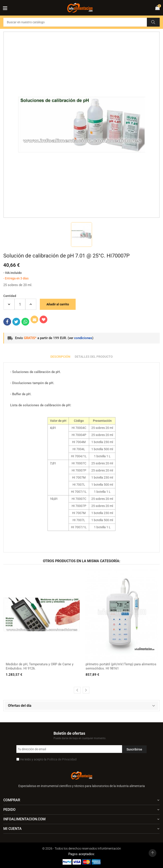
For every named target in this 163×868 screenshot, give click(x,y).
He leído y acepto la (48, 759)
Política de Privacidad (62, 759)
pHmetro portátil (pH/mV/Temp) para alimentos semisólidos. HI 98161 (121, 666)
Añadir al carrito (58, 304)
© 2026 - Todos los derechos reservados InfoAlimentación (82, 848)
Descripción (60, 357)
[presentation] (77, 690)
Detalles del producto (94, 357)
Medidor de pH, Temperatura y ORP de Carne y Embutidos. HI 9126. (40, 666)
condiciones (83, 338)
